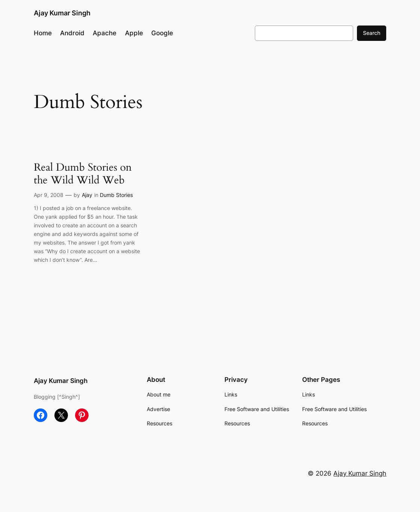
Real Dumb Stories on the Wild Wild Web (83, 174)
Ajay (87, 195)
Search (372, 33)
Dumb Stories (116, 195)
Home (43, 33)
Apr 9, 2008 (49, 195)
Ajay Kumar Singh (62, 13)
